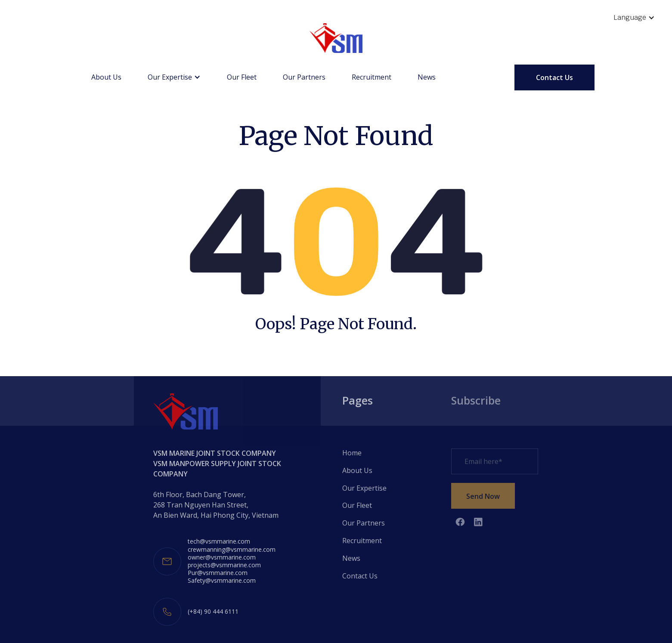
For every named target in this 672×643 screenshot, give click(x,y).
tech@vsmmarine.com (219, 541)
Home (352, 453)
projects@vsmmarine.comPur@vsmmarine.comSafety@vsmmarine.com (224, 573)
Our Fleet (242, 77)
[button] (634, 18)
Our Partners (304, 77)
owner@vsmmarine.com (222, 557)
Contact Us (554, 77)
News (427, 77)
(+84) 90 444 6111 (213, 611)
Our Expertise (364, 488)
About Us (106, 77)
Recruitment (372, 77)
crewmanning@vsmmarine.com (232, 550)
